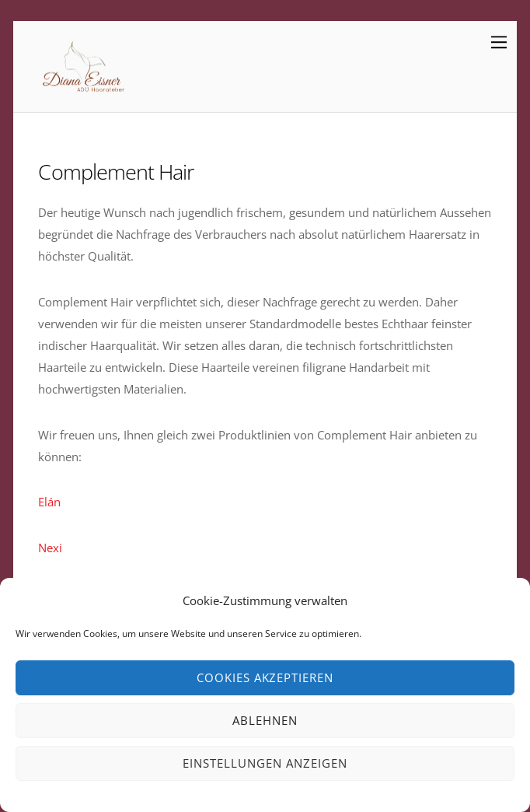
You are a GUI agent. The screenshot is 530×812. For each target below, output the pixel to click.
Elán (49, 502)
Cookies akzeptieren (265, 677)
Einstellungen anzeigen (265, 763)
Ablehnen (265, 720)
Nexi (50, 548)
